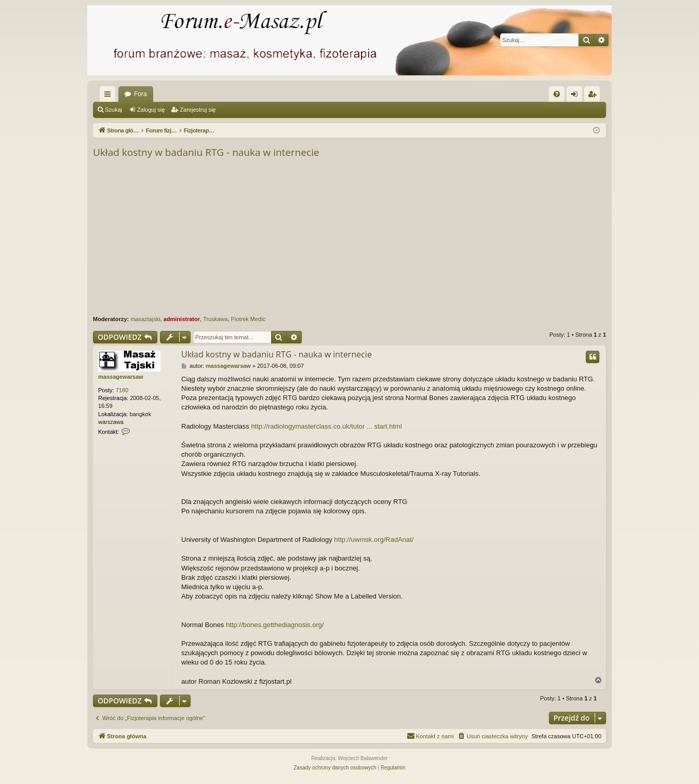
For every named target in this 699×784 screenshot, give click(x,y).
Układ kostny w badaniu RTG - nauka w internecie (206, 152)
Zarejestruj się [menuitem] (594, 96)
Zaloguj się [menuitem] (577, 96)
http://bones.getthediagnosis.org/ (275, 625)
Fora (140, 94)
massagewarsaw (121, 377)
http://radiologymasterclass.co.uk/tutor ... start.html (326, 426)
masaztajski (145, 319)
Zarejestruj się (198, 110)
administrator (182, 319)
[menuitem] (557, 94)
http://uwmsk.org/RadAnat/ (374, 540)
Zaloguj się (151, 110)
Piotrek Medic (248, 319)
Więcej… (110, 96)
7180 (122, 390)
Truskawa (215, 319)
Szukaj (113, 110)
